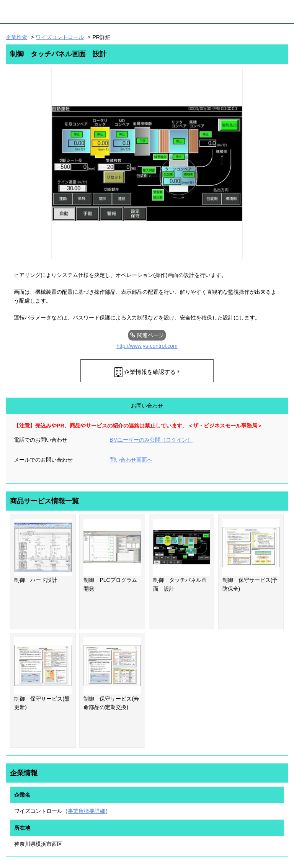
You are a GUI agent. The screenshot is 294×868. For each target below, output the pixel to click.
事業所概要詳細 (87, 811)
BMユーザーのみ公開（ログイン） (151, 440)
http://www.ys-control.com (147, 346)
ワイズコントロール (60, 37)
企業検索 (16, 37)
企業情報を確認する (150, 372)
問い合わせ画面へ (131, 460)
